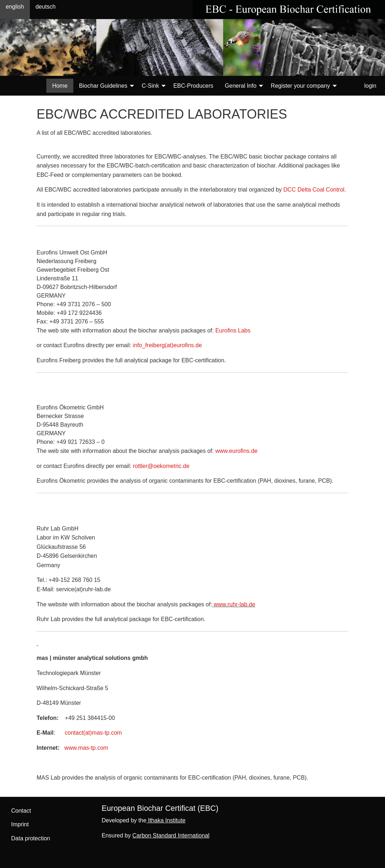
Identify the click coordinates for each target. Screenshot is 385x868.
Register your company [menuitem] (300, 86)
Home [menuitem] (60, 86)
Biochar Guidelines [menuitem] (103, 86)
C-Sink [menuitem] (150, 86)
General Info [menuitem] (240, 86)
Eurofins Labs (232, 330)
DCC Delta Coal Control (314, 190)
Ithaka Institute (166, 820)
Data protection (31, 838)
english (15, 7)
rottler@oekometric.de (161, 466)
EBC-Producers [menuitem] (193, 86)
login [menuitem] (370, 86)
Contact (21, 811)
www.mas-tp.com (86, 748)
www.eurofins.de (236, 451)
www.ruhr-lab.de (234, 604)
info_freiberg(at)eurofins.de (167, 345)
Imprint (20, 824)
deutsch (46, 7)
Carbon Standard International (171, 835)
